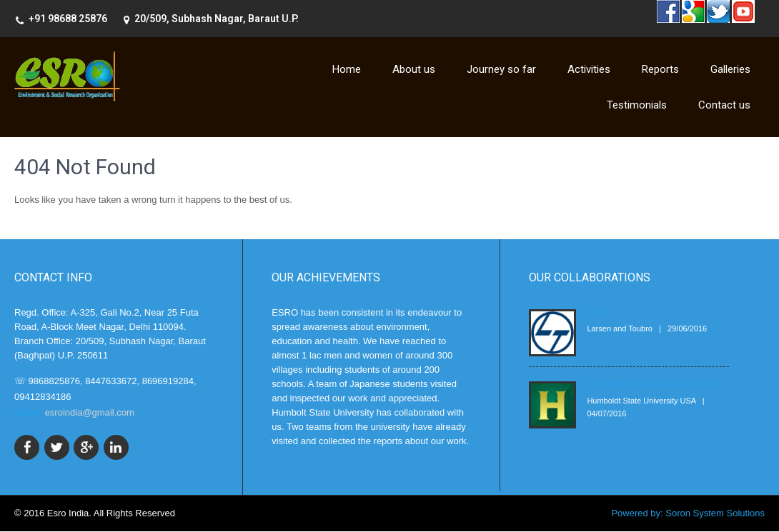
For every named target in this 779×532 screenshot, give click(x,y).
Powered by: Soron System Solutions (688, 514)
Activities (589, 69)
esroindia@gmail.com (90, 412)
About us (414, 69)
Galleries (730, 69)
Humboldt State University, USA (652, 384)
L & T (597, 312)
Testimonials (637, 105)
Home (347, 69)
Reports (660, 69)
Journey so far (501, 69)
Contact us (724, 105)
